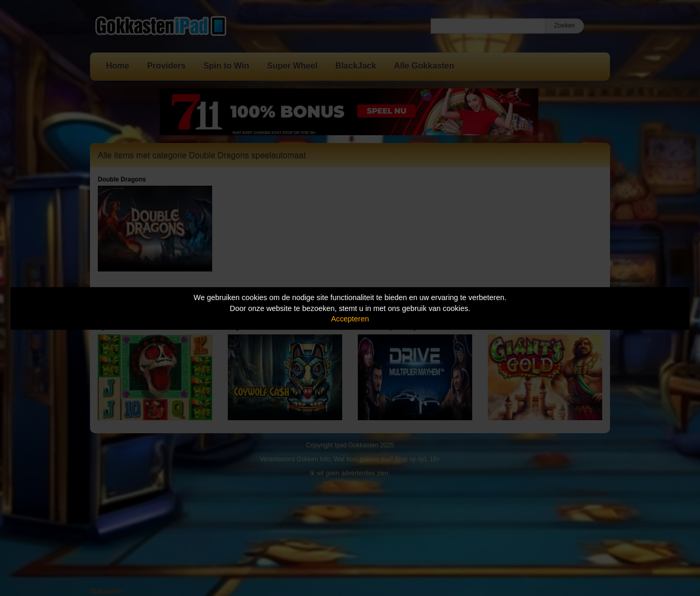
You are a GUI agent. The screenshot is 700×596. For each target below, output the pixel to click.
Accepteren (350, 319)
